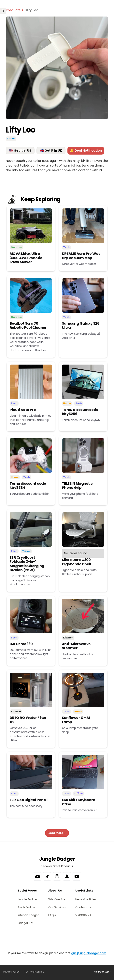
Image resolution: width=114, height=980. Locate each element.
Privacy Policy (11, 972)
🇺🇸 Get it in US (20, 151)
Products (13, 10)
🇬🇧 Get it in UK (51, 151)
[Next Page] (57, 833)
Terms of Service (34, 972)
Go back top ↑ (102, 972)
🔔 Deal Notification (86, 151)
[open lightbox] (57, 68)
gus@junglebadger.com (89, 953)
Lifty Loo (32, 10)
